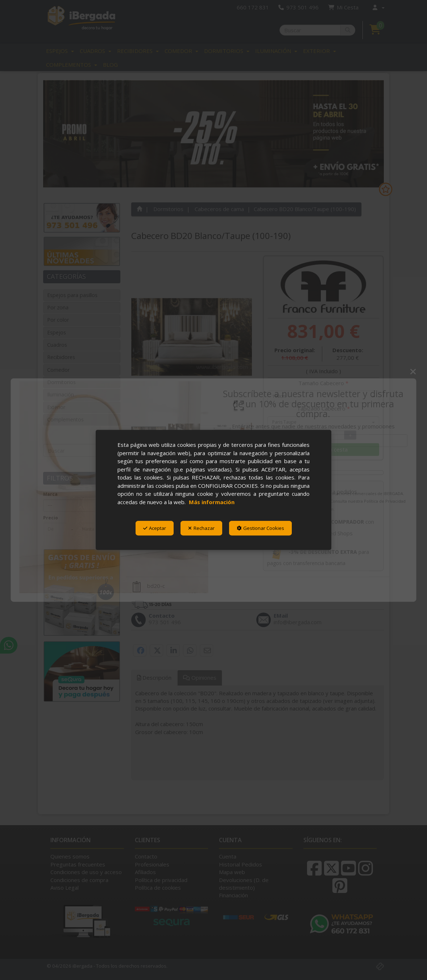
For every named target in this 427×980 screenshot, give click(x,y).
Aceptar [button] (155, 528)
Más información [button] (212, 502)
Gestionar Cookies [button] (260, 528)
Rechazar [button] (201, 528)
